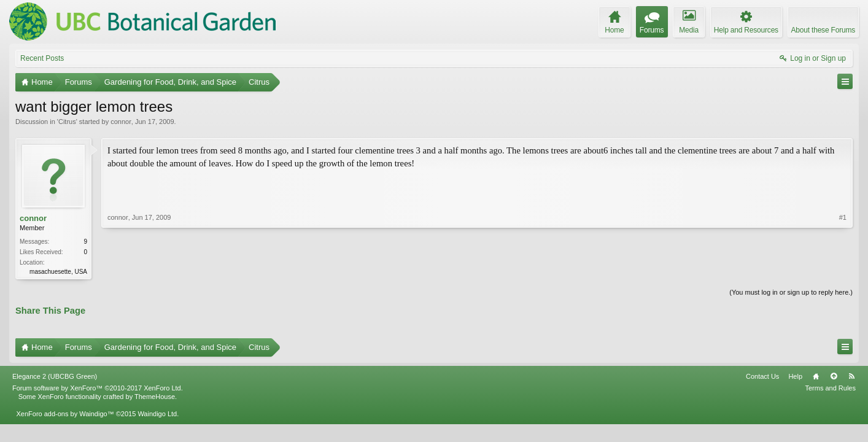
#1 (843, 217)
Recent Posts (42, 58)
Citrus (67, 122)
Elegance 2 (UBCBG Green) (55, 376)
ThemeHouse (155, 397)
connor (121, 122)
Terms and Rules (830, 388)
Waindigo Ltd (157, 414)
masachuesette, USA (58, 272)
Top (834, 376)
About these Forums (823, 30)
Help (795, 376)
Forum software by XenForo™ (98, 388)
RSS (851, 376)
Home (816, 376)
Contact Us (762, 376)
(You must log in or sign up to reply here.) (791, 292)
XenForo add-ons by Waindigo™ (65, 414)
